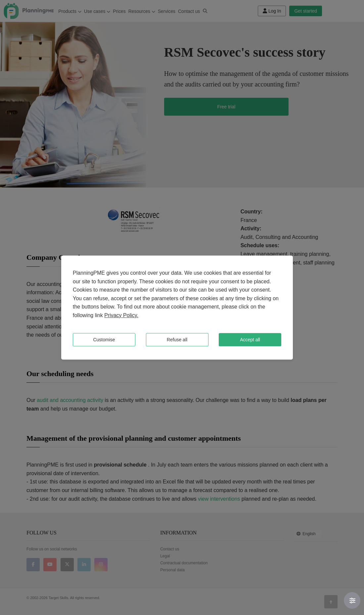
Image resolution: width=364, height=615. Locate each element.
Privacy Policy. (121, 315)
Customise (104, 340)
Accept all (250, 340)
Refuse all (177, 340)
